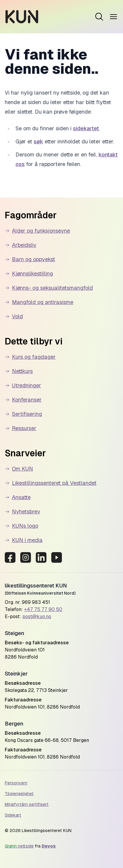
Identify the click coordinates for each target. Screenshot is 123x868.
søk (38, 141)
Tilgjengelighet (19, 794)
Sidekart (13, 815)
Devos (49, 846)
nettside (19, 846)
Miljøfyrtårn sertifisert (27, 804)
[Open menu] (99, 17)
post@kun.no (37, 616)
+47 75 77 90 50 (43, 609)
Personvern (16, 783)
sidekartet (86, 128)
